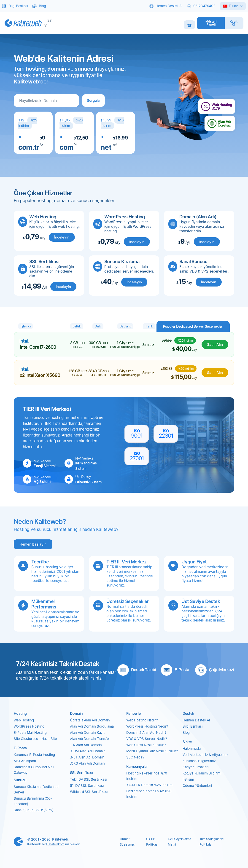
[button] (93, 100)
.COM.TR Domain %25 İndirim (149, 785)
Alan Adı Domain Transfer (90, 739)
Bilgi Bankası (193, 726)
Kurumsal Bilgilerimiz (199, 761)
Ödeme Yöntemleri (197, 786)
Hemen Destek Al (196, 720)
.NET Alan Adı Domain (87, 757)
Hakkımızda (192, 749)
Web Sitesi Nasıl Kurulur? (146, 745)
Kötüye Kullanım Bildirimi (202, 773)
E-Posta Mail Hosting (30, 733)
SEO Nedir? (135, 757)
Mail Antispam (25, 761)
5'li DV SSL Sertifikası (87, 786)
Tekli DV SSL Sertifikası (88, 779)
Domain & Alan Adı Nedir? (146, 733)
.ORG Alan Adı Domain (87, 763)
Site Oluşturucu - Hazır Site (35, 739)
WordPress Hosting (29, 726)
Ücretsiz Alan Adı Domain (90, 720)
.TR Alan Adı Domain (86, 745)
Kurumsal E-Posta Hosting (34, 755)
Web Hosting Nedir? (142, 720)
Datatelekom (55, 844)
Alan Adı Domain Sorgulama (92, 726)
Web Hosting (24, 720)
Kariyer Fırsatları (195, 767)
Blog (186, 733)
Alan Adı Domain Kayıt (87, 733)
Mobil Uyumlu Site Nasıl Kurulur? (152, 751)
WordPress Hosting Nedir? (147, 726)
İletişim (188, 779)
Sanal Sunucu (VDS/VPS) (34, 810)
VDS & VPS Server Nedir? (147, 739)
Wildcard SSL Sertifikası (89, 792)
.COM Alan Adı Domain (88, 751)
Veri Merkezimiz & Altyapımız (205, 755)
